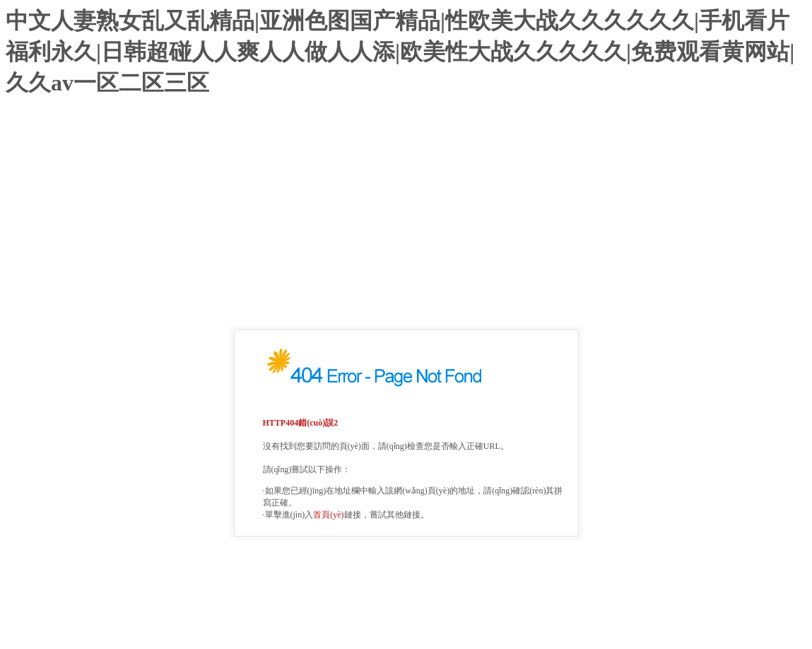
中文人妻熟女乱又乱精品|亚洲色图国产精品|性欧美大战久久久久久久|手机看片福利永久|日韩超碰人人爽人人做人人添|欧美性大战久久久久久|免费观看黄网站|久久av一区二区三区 (400, 52)
